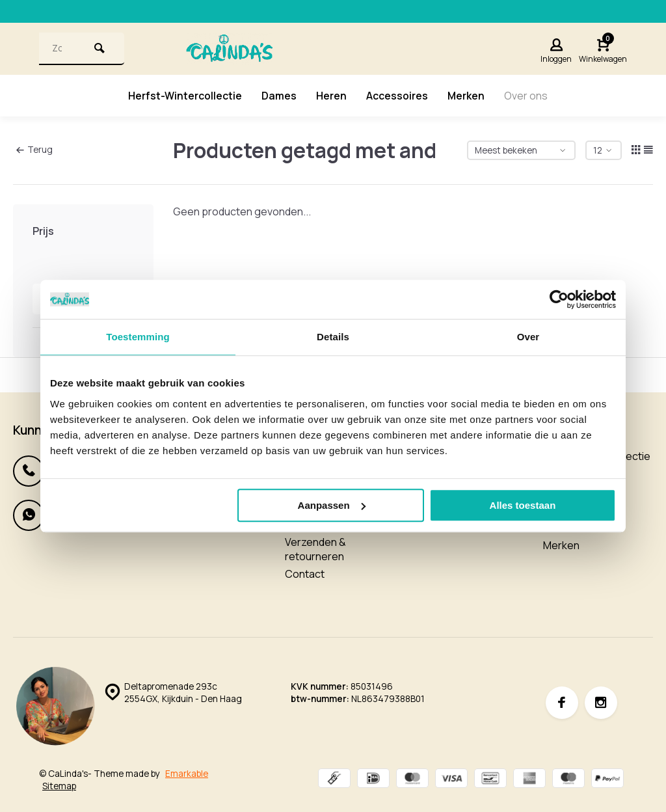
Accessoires (397, 96)
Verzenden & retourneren (315, 549)
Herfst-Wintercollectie (185, 96)
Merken (466, 96)
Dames (279, 96)
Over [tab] (528, 337)
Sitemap (59, 786)
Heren (331, 96)
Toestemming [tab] (138, 337)
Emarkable (187, 774)
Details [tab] (333, 337)
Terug (34, 150)
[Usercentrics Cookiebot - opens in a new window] (559, 299)
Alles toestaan (523, 505)
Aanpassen (332, 505)
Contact (305, 574)
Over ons (526, 96)
